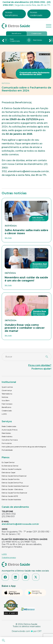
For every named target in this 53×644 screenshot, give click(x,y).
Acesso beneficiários (11, 14)
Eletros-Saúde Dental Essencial (14, 476)
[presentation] (3, 40)
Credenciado (36, 33)
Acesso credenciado (36, 14)
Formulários (7, 443)
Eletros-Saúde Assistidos (11, 499)
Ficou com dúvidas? (40, 365)
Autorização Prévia (10, 430)
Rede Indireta (7, 436)
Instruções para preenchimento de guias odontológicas (24, 447)
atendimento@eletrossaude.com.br (20, 524)
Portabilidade (7, 450)
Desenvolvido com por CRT (27, 631)
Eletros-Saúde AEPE (10, 496)
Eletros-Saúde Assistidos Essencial (15, 486)
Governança (7, 390)
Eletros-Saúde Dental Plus (12, 483)
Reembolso (6, 433)
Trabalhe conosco (9, 557)
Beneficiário (16, 33)
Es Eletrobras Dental (10, 466)
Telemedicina (7, 394)
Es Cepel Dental (8, 462)
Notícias (5, 397)
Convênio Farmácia (10, 440)
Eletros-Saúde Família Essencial (14, 493)
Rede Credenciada (9, 426)
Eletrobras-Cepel (8, 472)
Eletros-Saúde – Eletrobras (12, 489)
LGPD (4, 414)
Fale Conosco (7, 404)
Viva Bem (6, 400)
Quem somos (7, 387)
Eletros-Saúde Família (11, 479)
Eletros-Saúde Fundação (12, 469)
